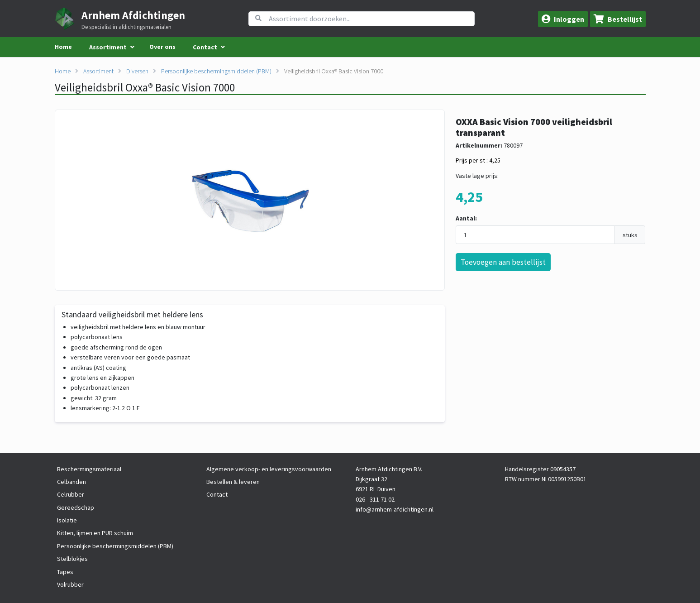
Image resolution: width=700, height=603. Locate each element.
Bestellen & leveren (233, 482)
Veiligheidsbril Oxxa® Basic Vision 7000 (334, 71)
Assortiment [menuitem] (108, 47)
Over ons (162, 47)
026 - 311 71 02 (375, 499)
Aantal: (466, 218)
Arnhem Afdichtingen (133, 15)
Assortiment (98, 71)
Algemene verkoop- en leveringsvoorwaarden (269, 469)
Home (63, 47)
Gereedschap (76, 507)
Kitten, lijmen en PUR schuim (95, 533)
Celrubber (71, 494)
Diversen (137, 71)
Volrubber (70, 584)
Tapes (65, 572)
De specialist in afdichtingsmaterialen (126, 27)
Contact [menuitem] (205, 47)
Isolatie (67, 520)
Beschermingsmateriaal (89, 469)
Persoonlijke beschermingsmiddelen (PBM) (216, 71)
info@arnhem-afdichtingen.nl (395, 509)
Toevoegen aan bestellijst (503, 262)
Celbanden (71, 482)
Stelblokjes (72, 559)
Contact (217, 494)
